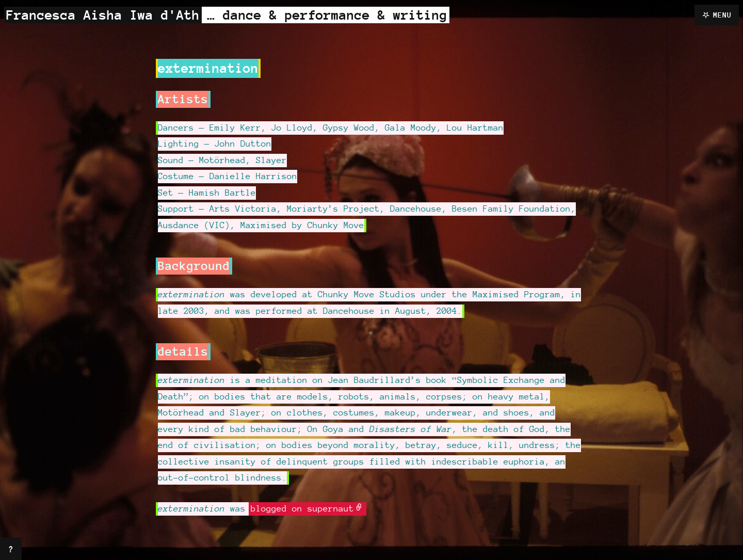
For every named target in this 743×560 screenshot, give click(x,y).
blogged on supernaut (302, 508)
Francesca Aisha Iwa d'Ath (103, 15)
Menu (722, 15)
